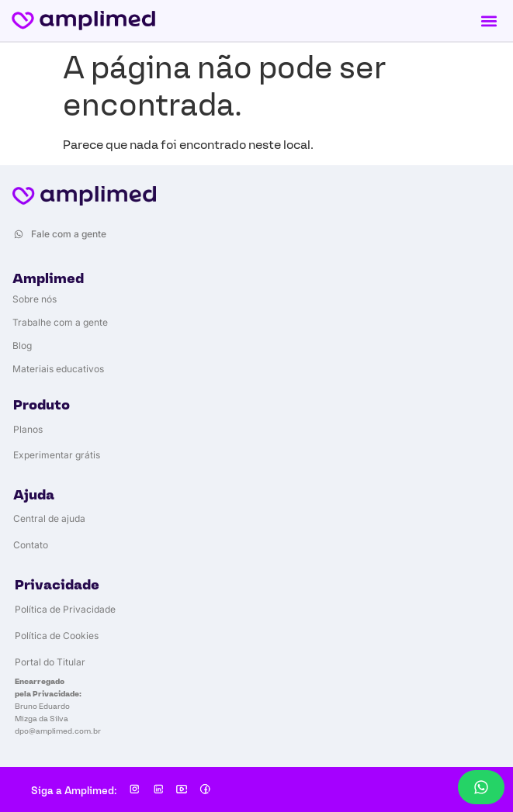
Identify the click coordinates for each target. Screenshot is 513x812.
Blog (22, 346)
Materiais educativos (58, 369)
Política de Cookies (57, 636)
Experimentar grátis (57, 455)
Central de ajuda (49, 518)
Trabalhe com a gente (60, 322)
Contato (31, 545)
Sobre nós (35, 299)
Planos (28, 429)
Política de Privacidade (65, 609)
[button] (489, 21)
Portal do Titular (50, 662)
